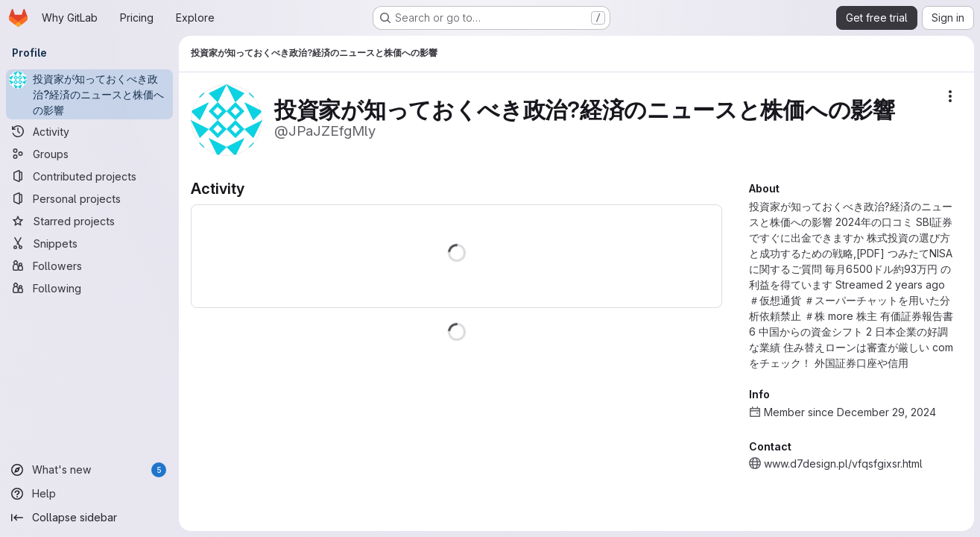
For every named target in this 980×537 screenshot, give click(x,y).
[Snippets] (89, 243)
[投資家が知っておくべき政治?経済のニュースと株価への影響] (89, 94)
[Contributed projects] (89, 176)
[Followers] (89, 266)
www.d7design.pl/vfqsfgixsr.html (843, 464)
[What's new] (89, 470)
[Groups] (89, 154)
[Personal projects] (89, 198)
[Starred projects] (89, 221)
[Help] (89, 494)
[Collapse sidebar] (89, 518)
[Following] (89, 288)
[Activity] (89, 131)
